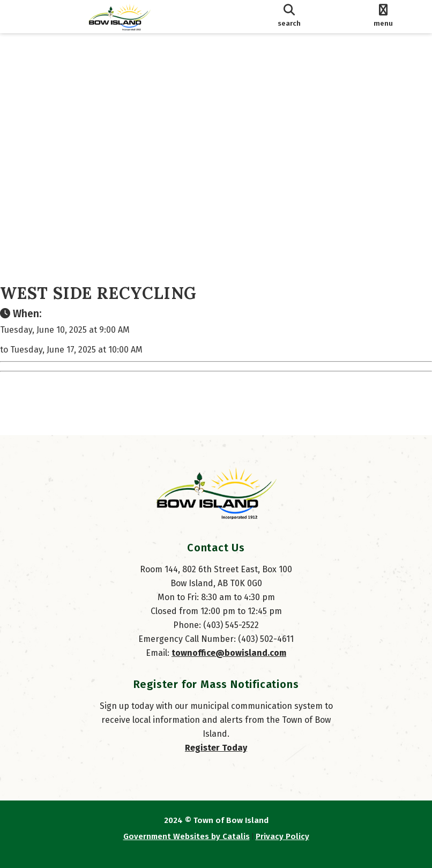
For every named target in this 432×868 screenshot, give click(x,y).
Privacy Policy (282, 836)
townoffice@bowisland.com (229, 653)
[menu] (383, 17)
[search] (289, 17)
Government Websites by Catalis (187, 836)
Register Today (216, 748)
